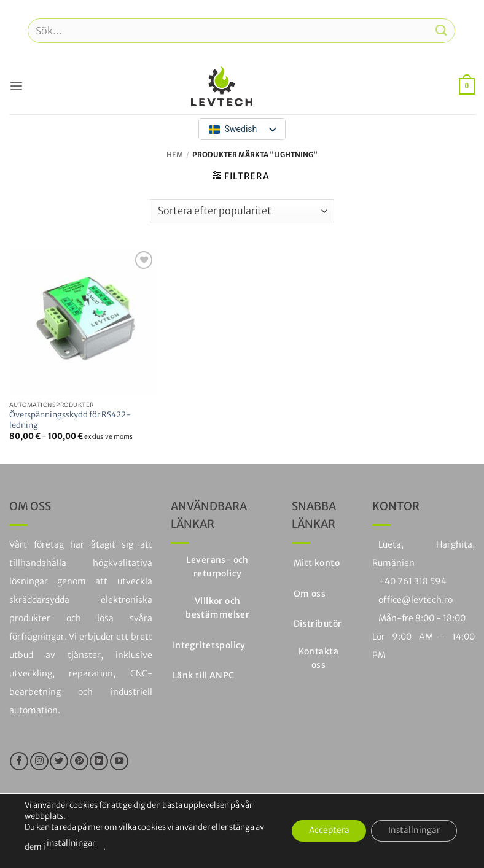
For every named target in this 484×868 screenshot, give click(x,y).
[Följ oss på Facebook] (19, 761)
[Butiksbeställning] (242, 211)
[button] (16, 86)
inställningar (71, 844)
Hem (175, 155)
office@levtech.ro (416, 600)
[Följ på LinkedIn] (99, 761)
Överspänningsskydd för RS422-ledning (70, 420)
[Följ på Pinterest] (79, 761)
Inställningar (412, 831)
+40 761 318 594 (412, 581)
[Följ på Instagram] (39, 761)
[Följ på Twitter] (59, 761)
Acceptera (323, 831)
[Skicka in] (442, 30)
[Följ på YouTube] (119, 761)
